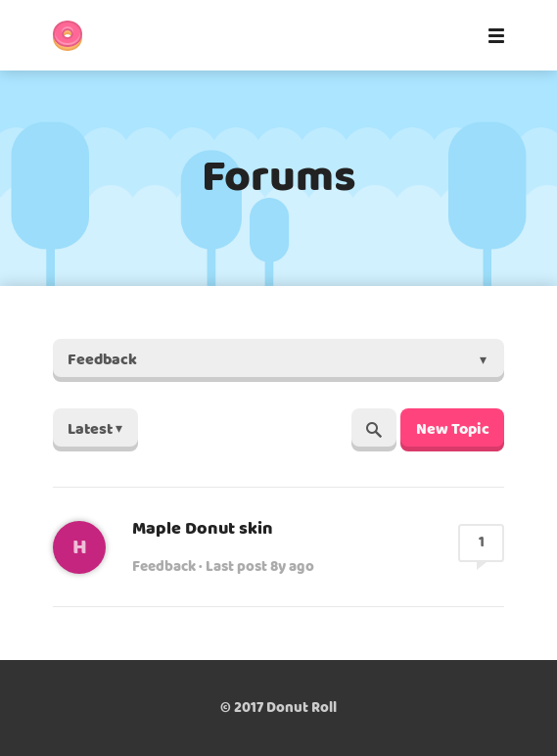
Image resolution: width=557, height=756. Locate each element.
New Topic (453, 429)
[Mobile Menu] (490, 35)
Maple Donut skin (203, 529)
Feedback (164, 567)
